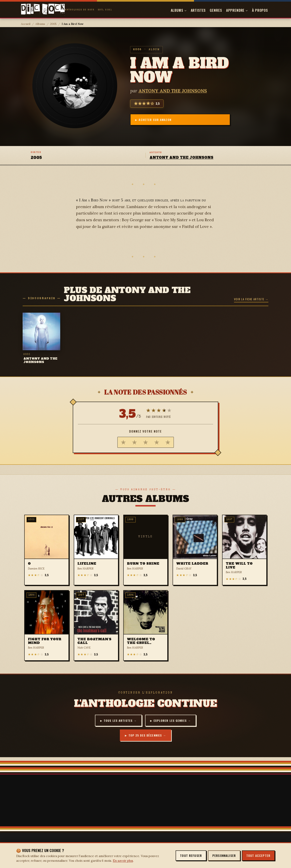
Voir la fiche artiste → (251, 299)
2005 (53, 24)
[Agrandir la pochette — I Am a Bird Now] (75, 86)
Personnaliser (224, 856)
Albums (40, 24)
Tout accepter (258, 856)
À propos (260, 10)
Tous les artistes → (118, 721)
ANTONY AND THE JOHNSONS (173, 90)
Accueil (26, 24)
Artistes (198, 10)
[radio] (123, 442)
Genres (216, 10)
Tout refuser (191, 856)
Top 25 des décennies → (147, 737)
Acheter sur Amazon (157, 120)
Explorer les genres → (174, 721)
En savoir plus (123, 861)
